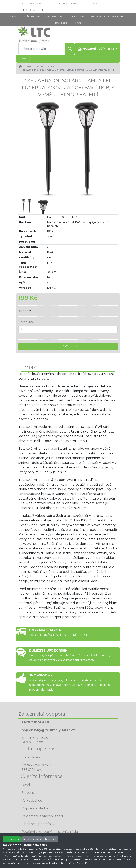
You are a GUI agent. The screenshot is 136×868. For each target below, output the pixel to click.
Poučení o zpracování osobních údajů (51, 832)
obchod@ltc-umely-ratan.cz (63, 3)
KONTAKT (61, 23)
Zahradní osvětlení (47, 66)
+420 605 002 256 (31, 3)
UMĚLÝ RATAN (31, 16)
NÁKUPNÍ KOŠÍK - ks (96, 49)
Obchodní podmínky (38, 824)
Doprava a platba (35, 808)
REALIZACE (77, 16)
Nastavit (51, 839)
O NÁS (13, 16)
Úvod (26, 785)
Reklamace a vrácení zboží (42, 816)
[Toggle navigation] (24, 59)
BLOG (77, 23)
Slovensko (30, 793)
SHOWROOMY (55, 16)
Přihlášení (92, 3)
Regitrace (29, 10)
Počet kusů (26, 322)
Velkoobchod (32, 800)
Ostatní (29, 66)
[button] (26, 148)
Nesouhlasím (32, 839)
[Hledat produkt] (42, 49)
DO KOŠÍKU (68, 346)
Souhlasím (12, 839)
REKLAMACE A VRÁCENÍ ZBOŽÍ (109, 16)
